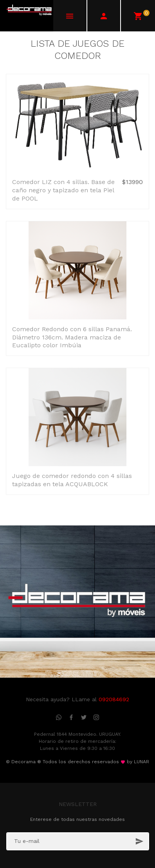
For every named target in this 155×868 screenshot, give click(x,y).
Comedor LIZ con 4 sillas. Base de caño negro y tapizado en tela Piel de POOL (63, 190)
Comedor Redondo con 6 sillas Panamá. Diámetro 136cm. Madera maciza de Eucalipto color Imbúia (72, 337)
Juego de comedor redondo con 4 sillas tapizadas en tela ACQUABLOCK (72, 480)
